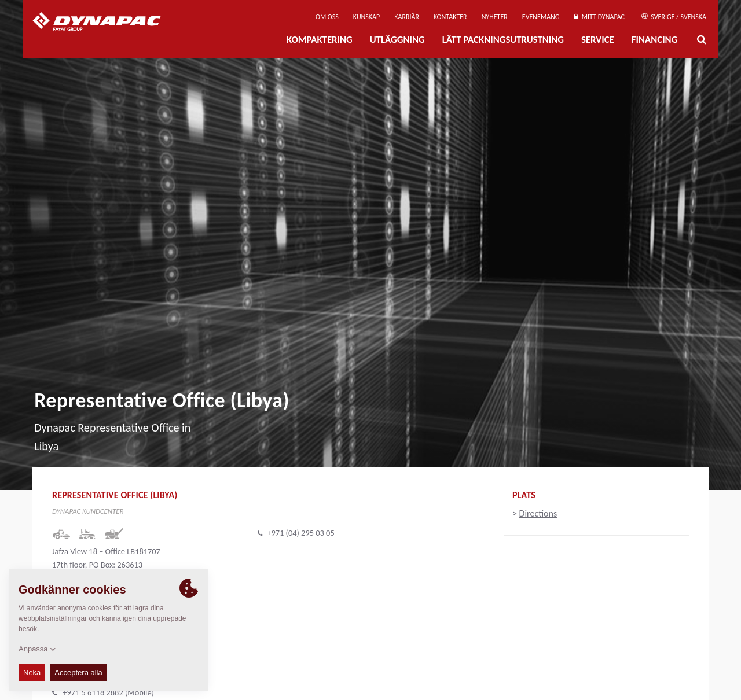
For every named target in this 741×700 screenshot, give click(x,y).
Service (598, 40)
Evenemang (541, 17)
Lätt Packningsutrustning (503, 40)
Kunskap (366, 17)
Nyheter (495, 17)
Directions (538, 513)
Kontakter (450, 17)
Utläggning (397, 40)
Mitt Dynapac (599, 17)
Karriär (407, 17)
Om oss (327, 17)
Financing (655, 40)
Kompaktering (320, 40)
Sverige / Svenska (674, 17)
